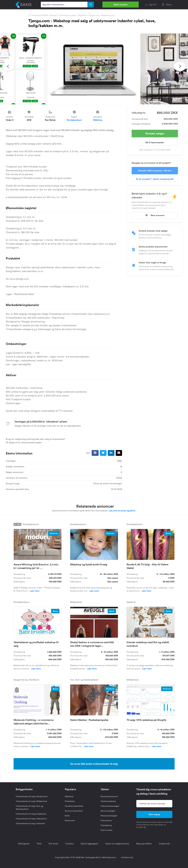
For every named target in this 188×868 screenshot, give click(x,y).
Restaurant (70, 820)
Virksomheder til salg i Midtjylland (31, 801)
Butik (67, 816)
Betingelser (24, 844)
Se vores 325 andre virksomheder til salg (94, 764)
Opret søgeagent (89, 844)
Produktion (70, 801)
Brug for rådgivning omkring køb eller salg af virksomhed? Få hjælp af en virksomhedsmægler (36, 441)
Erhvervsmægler (108, 811)
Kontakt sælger (155, 133)
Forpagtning (106, 825)
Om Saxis (53, 844)
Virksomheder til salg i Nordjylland (31, 796)
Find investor (107, 830)
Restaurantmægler (109, 816)
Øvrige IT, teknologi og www (63, 15)
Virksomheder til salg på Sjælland (31, 814)
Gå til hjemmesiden (155, 142)
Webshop (82, 15)
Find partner (106, 820)
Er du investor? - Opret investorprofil (155, 179)
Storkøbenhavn (74, 120)
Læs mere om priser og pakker (122, 511)
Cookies (69, 844)
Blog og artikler (144, 844)
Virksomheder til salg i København (31, 819)
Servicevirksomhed (74, 811)
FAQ (39, 844)
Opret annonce (121, 5)
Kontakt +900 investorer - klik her (155, 171)
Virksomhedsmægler (110, 806)
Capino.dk (164, 844)
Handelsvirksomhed (74, 806)
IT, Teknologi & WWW (38, 15)
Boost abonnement (109, 796)
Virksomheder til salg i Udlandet (30, 823)
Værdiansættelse (108, 801)
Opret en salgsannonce (117, 844)
